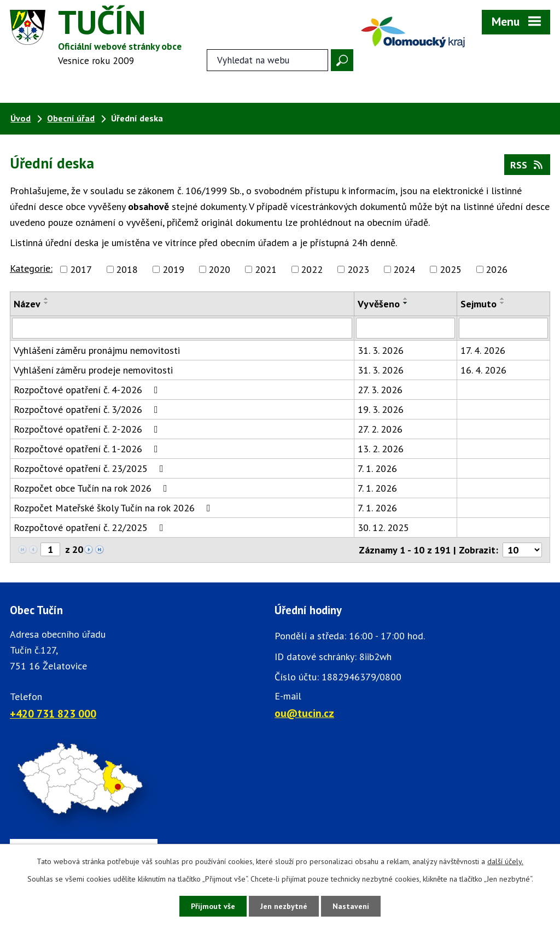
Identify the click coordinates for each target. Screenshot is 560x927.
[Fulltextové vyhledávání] (267, 60)
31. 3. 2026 (381, 350)
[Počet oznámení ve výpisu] (522, 550)
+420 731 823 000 (53, 713)
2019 (173, 269)
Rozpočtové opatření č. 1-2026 (88, 449)
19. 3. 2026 (381, 409)
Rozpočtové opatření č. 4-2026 (88, 390)
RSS (527, 165)
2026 (497, 269)
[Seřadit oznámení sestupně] (46, 303)
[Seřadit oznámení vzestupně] (46, 299)
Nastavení (351, 906)
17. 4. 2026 (483, 350)
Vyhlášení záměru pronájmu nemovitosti (97, 350)
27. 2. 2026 (380, 429)
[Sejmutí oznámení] (503, 328)
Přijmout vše (213, 906)
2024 (404, 269)
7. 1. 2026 (377, 468)
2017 (81, 269)
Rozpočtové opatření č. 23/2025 (91, 468)
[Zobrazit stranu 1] (50, 549)
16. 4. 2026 (483, 370)
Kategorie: (31, 268)
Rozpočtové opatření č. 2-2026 (88, 429)
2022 (312, 269)
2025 (451, 269)
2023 (358, 269)
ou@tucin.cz (304, 713)
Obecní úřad (71, 118)
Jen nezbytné (284, 906)
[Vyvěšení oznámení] (406, 328)
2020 (219, 269)
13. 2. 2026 (381, 449)
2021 (266, 269)
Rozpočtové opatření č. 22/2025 (91, 527)
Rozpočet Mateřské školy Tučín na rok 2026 (114, 508)
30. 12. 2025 (383, 527)
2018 (127, 269)
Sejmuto (479, 304)
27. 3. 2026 (380, 390)
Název (27, 304)
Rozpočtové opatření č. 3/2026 (88, 409)
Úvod (21, 118)
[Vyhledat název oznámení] (182, 328)
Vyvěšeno (379, 304)
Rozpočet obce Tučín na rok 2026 (93, 488)
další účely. (505, 861)
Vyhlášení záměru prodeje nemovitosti (93, 370)
